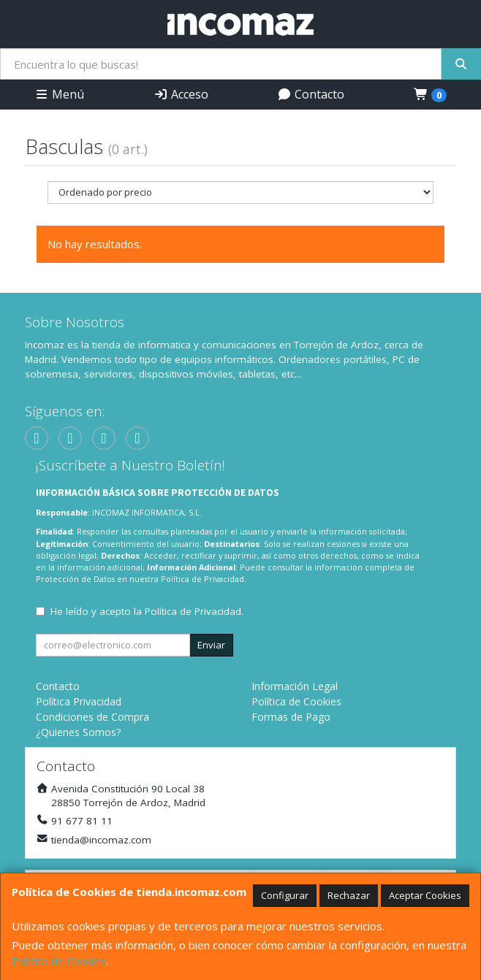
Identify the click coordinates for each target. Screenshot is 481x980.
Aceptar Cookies (425, 895)
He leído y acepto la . (147, 611)
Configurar (285, 895)
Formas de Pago (291, 717)
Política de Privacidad (202, 579)
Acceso (181, 94)
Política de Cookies (59, 961)
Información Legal (295, 686)
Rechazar (349, 895)
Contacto (311, 94)
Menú (59, 94)
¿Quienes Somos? (78, 732)
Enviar (211, 645)
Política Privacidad (79, 701)
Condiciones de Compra (92, 717)
